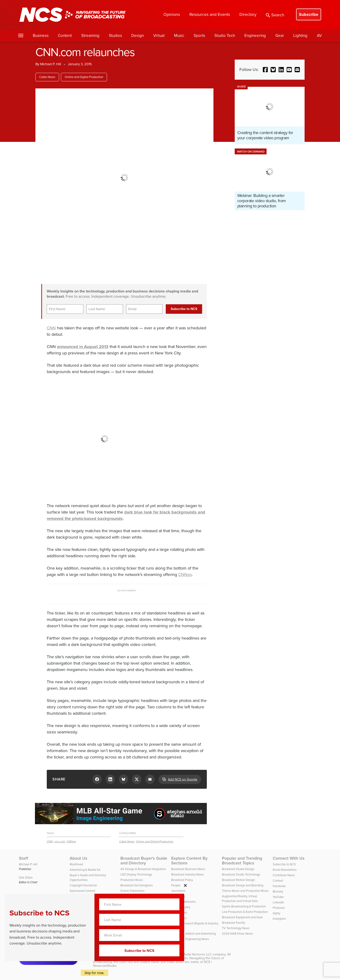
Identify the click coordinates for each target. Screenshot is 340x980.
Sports (199, 36)
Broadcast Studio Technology (241, 874)
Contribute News (284, 875)
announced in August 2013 (83, 347)
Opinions (172, 14)
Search (275, 15)
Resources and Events (210, 14)
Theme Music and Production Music (245, 891)
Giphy (276, 913)
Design (138, 36)
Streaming (90, 36)
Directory (248, 14)
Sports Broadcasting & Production (244, 906)
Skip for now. (95, 973)
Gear (280, 36)
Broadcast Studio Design (238, 869)
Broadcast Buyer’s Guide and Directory (144, 861)
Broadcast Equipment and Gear (242, 917)
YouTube (278, 897)
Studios (115, 36)
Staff (23, 858)
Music (179, 36)
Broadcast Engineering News (190, 939)
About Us (79, 858)
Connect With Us (289, 858)
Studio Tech (225, 36)
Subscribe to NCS (284, 864)
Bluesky (278, 891)
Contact (278, 881)
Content (65, 36)
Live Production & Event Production (245, 912)
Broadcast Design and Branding (243, 885)
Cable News (47, 77)
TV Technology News (236, 928)
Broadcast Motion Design (238, 880)
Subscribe (309, 14)
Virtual (159, 36)
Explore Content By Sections (189, 861)
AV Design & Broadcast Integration (143, 869)
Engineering (255, 36)
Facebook (279, 886)
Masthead (76, 864)
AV (319, 36)
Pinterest (279, 908)
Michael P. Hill (51, 64)
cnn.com (60, 841)
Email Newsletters (285, 870)
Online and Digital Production (84, 77)
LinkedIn (278, 902)
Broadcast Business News (188, 869)
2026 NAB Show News (237, 934)
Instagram (279, 919)
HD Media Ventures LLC (194, 954)
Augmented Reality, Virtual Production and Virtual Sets (240, 899)
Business (41, 36)
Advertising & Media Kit (85, 870)
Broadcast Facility (234, 923)
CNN (51, 328)
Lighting (300, 36)
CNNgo (185, 575)
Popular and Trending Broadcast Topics (242, 861)
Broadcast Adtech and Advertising (193, 934)
